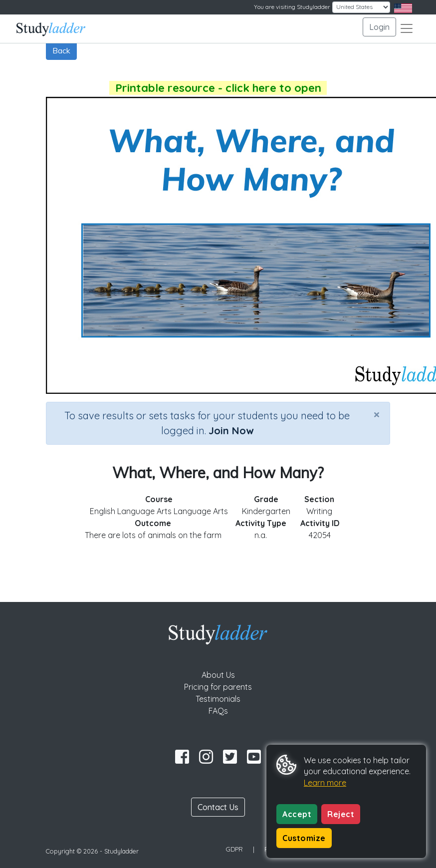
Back (61, 50)
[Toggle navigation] (407, 28)
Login (379, 27)
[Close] (377, 414)
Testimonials (218, 699)
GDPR (234, 849)
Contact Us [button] (218, 807)
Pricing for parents (218, 687)
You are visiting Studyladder (292, 7)
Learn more (325, 783)
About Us (218, 675)
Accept (297, 814)
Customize (304, 838)
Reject (341, 814)
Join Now (231, 431)
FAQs (218, 711)
